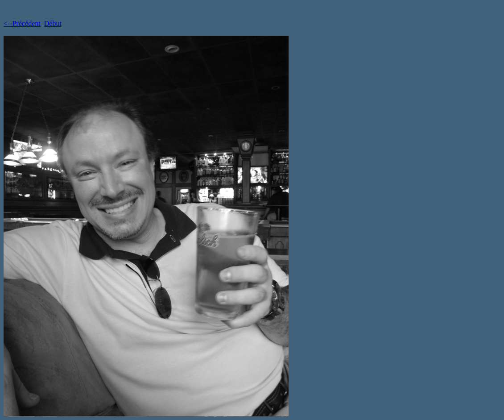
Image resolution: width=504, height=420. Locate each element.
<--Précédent (22, 23)
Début (53, 23)
